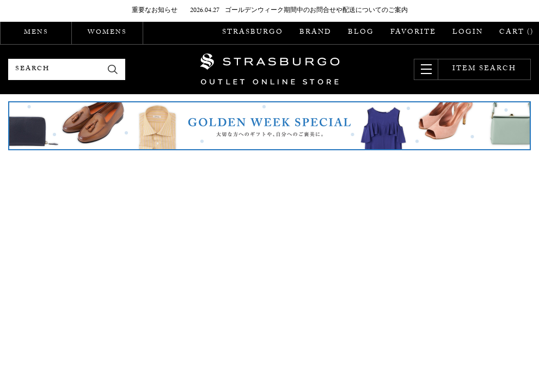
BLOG (361, 33)
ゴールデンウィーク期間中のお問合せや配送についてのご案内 (316, 11)
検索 (113, 69)
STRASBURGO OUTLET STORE (270, 69)
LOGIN (468, 33)
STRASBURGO (253, 33)
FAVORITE (413, 33)
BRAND (316, 33)
